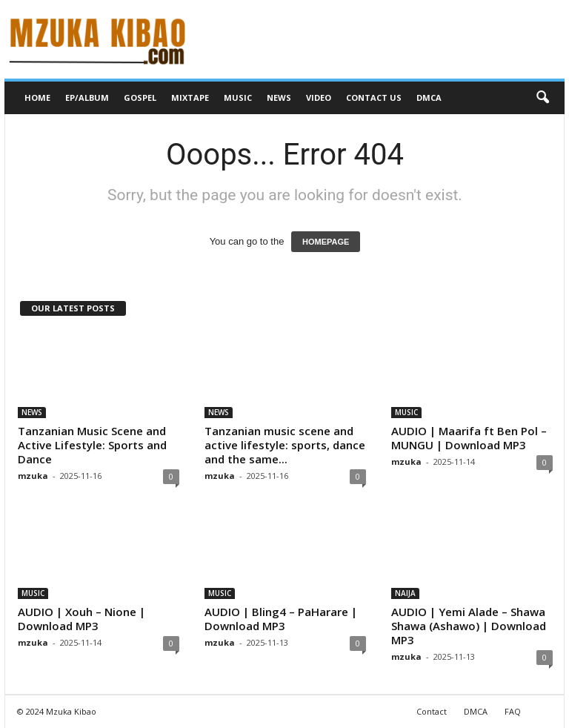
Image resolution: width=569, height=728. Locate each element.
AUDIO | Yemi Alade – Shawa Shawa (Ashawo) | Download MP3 (469, 626)
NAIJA (405, 593)
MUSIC (238, 97)
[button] (542, 98)
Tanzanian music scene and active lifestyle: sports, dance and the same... (285, 445)
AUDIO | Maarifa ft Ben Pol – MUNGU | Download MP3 (469, 438)
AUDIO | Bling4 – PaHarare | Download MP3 (281, 619)
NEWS (279, 97)
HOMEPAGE (326, 242)
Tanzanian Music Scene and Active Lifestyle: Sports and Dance (92, 445)
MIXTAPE (190, 97)
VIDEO (319, 97)
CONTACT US (374, 97)
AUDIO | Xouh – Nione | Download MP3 (81, 619)
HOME (37, 97)
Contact (432, 711)
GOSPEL (140, 97)
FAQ (513, 711)
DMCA (429, 97)
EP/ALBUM (87, 97)
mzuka (33, 476)
